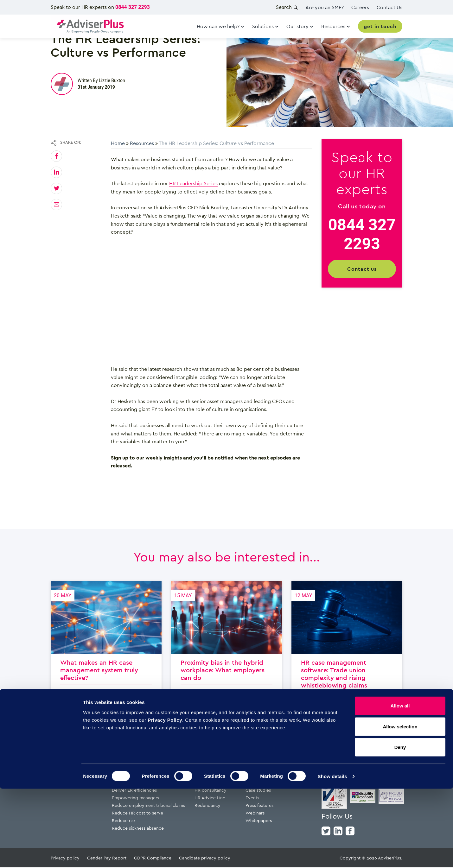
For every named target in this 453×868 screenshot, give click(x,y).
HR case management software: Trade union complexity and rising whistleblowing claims (347, 655)
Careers (360, 7)
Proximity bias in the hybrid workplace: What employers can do (227, 655)
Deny (400, 826)
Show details (332, 855)
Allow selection (400, 806)
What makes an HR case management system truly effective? (106, 655)
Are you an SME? (325, 7)
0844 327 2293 (133, 7)
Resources (142, 143)
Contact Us (389, 7)
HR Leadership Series (193, 183)
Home (118, 143)
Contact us (362, 269)
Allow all (400, 785)
